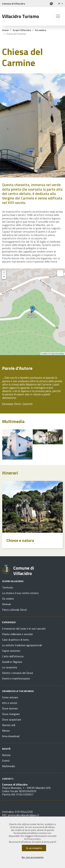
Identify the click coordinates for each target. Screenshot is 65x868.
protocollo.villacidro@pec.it (24, 815)
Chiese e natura (20, 540)
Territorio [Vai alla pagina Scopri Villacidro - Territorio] (8, 587)
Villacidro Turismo (21, 16)
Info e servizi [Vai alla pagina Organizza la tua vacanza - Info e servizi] (10, 703)
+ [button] (4, 272)
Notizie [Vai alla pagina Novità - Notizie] (6, 755)
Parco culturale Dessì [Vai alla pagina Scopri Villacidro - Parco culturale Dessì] (14, 610)
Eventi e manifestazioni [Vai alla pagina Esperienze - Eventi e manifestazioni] (16, 678)
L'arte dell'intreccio (13, 656)
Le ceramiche (10, 667)
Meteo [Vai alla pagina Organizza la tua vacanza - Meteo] (6, 731)
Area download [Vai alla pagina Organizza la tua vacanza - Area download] (11, 736)
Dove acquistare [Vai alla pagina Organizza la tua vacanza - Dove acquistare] (12, 719)
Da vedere (41, 30)
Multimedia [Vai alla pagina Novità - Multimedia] (8, 766)
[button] (60, 4)
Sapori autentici (11, 651)
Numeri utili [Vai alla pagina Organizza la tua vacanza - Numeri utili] (9, 725)
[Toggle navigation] (58, 16)
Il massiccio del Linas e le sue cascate (24, 629)
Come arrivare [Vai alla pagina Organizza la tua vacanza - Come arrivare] (10, 697)
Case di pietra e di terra (15, 640)
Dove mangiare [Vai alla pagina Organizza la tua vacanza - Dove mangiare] (11, 714)
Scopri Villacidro (22, 30)
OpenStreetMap (57, 354)
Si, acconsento (34, 848)
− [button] (4, 277)
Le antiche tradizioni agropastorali (22, 645)
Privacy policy (33, 839)
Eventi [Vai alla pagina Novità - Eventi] (6, 761)
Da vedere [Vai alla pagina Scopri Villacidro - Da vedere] (8, 599)
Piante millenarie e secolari (17, 634)
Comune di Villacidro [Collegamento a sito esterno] (14, 4)
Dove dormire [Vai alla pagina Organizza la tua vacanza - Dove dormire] (10, 708)
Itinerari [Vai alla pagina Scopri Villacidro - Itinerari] (6, 604)
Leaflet (44, 354)
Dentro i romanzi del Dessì (18, 673)
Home (5, 30)
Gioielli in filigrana (12, 662)
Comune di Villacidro (24, 571)
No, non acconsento (33, 857)
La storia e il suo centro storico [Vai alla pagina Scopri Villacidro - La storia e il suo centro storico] (20, 593)
